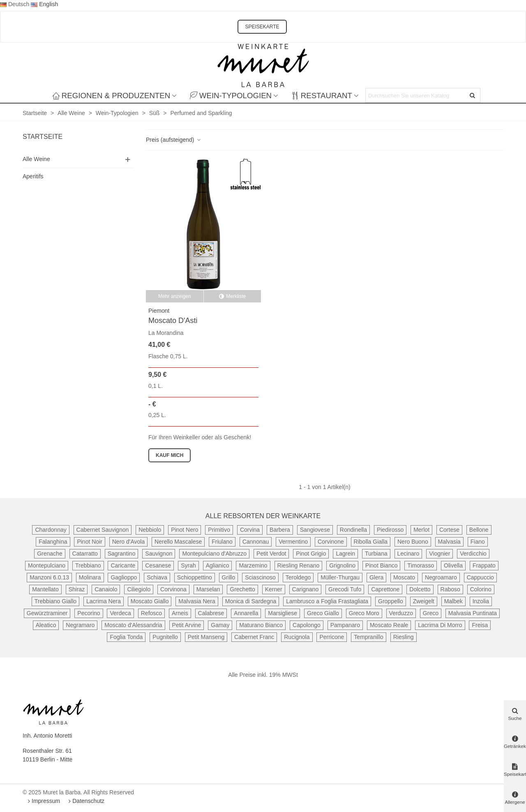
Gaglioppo (124, 577)
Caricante (123, 565)
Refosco (151, 613)
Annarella (246, 613)
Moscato (404, 577)
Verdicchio (473, 554)
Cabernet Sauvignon (103, 530)
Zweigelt (424, 601)
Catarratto (85, 554)
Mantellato (45, 589)
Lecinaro (408, 554)
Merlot (421, 530)
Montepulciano (47, 565)
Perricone (332, 637)
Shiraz (77, 589)
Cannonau (256, 542)
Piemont (159, 311)
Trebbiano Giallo (55, 601)
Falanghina (53, 542)
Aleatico (46, 625)
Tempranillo (369, 637)
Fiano (478, 542)
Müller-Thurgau (340, 577)
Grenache (50, 554)
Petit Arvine (187, 625)
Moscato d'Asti (173, 321)
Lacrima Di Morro (440, 625)
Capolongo (307, 625)
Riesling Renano (299, 565)
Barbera (280, 530)
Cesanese (158, 565)
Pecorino (89, 613)
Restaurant (322, 96)
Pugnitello (165, 637)
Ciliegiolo (139, 589)
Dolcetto (420, 589)
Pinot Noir (89, 542)
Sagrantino (122, 554)
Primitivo (219, 530)
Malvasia (449, 542)
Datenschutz (85, 801)
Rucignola (297, 637)
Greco (431, 613)
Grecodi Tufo (345, 589)
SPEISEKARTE (262, 27)
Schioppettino (195, 577)
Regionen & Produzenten (111, 96)
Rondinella (353, 530)
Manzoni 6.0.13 (49, 577)
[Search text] (416, 95)
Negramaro (80, 625)
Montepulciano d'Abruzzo (214, 554)
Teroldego (298, 577)
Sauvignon (159, 554)
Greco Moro (364, 613)
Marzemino (253, 565)
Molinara (90, 577)
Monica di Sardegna (251, 601)
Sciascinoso (260, 577)
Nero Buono (413, 542)
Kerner (274, 589)
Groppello (391, 601)
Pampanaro (345, 625)
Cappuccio (480, 577)
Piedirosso (390, 530)
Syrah (188, 565)
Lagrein (345, 554)
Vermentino (293, 542)
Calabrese (211, 613)
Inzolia (481, 601)
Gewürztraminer (47, 613)
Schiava (157, 577)
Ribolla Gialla (371, 542)
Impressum (43, 801)
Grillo (229, 577)
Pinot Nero (185, 530)
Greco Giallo (323, 613)
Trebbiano (88, 565)
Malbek (453, 601)
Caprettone (385, 589)
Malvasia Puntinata (473, 613)
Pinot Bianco (382, 565)
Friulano (222, 542)
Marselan (208, 589)
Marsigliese (283, 613)
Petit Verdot (271, 554)
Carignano (306, 589)
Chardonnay (51, 530)
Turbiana (376, 554)
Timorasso (421, 565)
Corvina (250, 530)
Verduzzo (401, 613)
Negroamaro (441, 577)
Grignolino (342, 565)
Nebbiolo (150, 530)
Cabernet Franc (254, 637)
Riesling (404, 637)
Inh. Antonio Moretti (47, 736)
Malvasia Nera (197, 601)
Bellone (479, 530)
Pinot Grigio (311, 554)
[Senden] (473, 95)
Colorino (481, 589)
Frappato (484, 565)
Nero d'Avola (128, 542)
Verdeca (120, 613)
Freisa (480, 625)
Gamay (220, 625)
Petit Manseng (206, 637)
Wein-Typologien (231, 96)
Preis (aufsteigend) (174, 140)
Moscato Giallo (150, 601)
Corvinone (331, 542)
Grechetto (242, 589)
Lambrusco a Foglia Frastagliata (327, 601)
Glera (376, 577)
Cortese (449, 530)
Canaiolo (106, 589)
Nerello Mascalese (178, 542)
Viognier (439, 554)
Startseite (43, 137)
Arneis (180, 613)
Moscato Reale (389, 625)
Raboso (450, 589)
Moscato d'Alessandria (133, 625)
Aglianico (218, 565)
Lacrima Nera (104, 601)
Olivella (453, 565)
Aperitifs (33, 176)
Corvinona (173, 589)
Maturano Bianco (261, 625)
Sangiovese (315, 530)
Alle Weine (36, 159)
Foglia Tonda (126, 637)
